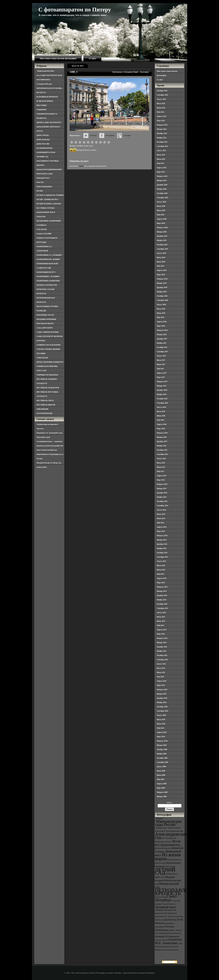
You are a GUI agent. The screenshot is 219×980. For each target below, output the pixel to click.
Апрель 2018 (162, 322)
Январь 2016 (162, 437)
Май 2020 (161, 215)
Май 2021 (161, 163)
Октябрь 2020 (162, 193)
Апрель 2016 (162, 424)
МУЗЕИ (40, 191)
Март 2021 (161, 172)
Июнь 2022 (161, 108)
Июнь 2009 (161, 775)
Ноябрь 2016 (162, 394)
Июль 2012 (161, 617)
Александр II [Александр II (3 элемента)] (160, 831)
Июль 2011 (161, 668)
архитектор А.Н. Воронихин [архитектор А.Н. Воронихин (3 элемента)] (166, 913)
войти (81, 166)
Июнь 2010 (161, 724)
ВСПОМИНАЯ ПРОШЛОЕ (47, 97)
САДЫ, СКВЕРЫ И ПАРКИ (48, 332)
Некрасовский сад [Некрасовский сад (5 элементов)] (167, 885)
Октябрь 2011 (162, 655)
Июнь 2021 (161, 159)
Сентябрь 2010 (163, 711)
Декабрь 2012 (162, 595)
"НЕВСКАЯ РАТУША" (46, 71)
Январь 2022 (162, 129)
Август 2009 (162, 767)
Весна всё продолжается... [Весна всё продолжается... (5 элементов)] (169, 843)
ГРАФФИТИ (41, 110)
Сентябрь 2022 (163, 95)
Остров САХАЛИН (44, 234)
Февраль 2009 (162, 792)
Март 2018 (161, 326)
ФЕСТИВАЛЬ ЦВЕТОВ (46, 405)
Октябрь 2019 (162, 245)
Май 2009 (161, 779)
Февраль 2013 (162, 587)
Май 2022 (161, 112)
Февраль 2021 (162, 176)
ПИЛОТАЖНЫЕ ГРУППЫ (47, 306)
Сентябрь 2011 (163, 660)
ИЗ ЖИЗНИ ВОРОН (45, 148)
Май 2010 (161, 728)
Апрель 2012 (162, 630)
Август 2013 (162, 561)
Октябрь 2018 (162, 296)
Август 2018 (162, 305)
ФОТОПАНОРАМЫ (45, 413)
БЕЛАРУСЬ (41, 92)
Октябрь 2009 (162, 758)
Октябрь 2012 (162, 604)
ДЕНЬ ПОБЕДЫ (43, 140)
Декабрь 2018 (162, 287)
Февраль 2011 (162, 690)
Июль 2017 (161, 360)
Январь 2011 (162, 694)
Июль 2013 (161, 565)
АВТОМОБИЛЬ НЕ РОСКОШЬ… (50, 88)
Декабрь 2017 (162, 339)
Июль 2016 (161, 411)
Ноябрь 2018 (162, 292)
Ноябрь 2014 (162, 497)
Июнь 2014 (161, 518)
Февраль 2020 (162, 228)
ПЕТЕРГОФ (41, 294)
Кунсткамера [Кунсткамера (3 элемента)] (170, 866)
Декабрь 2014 (162, 493)
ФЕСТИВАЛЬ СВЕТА (45, 401)
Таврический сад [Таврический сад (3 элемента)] (169, 904)
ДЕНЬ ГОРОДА (43, 135)
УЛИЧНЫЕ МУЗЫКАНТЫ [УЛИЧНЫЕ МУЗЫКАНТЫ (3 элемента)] (166, 910)
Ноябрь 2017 (162, 343)
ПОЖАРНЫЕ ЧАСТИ (45, 315)
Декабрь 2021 (162, 133)
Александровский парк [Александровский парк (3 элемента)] (174, 831)
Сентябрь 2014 (163, 506)
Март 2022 (161, 121)
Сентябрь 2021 (163, 146)
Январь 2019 (162, 283)
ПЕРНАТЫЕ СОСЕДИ (46, 289)
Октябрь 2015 (162, 450)
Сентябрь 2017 (163, 352)
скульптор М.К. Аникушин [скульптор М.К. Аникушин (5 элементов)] (168, 941)
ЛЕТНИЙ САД (42, 157)
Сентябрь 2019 (163, 249)
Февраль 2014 (162, 536)
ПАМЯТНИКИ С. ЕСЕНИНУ (48, 276)
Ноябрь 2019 (162, 240)
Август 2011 (161, 664)
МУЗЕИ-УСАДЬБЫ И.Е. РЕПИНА (50, 195)
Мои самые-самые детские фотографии (58, 59)
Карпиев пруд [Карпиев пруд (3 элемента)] (160, 863)
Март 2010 (161, 737)
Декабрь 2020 (162, 185)
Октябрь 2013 (162, 553)
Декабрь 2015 (162, 441)
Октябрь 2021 (162, 142)
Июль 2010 (161, 719)
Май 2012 (161, 625)
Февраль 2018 (162, 330)
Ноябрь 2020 (162, 189)
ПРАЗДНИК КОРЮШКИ (46, 319)
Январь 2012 (162, 642)
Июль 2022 (161, 103)
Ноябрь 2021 (162, 138)
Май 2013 (161, 574)
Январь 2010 (162, 745)
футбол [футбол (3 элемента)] (176, 950)
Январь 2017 (162, 386)
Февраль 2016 (162, 433)
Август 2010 (162, 715)
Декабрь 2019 (162, 236)
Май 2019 (161, 266)
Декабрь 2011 (162, 647)
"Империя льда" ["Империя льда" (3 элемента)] (161, 828)
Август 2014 (162, 510)
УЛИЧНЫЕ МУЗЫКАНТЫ (47, 375)
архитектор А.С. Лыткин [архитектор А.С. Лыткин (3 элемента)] (165, 916)
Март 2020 (161, 223)
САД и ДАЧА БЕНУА (45, 328)
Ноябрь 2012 (162, 600)
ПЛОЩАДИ (41, 311)
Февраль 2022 (162, 125)
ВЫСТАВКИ (42, 105)
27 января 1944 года (44, 84)
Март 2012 (161, 634)
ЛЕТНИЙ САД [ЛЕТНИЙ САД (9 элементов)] (165, 871)
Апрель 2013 (162, 578)
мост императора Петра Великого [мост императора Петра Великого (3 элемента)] (168, 933)
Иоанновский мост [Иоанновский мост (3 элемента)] (174, 860)
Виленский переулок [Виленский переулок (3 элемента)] (163, 848)
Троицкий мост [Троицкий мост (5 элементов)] (166, 907)
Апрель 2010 (162, 732)
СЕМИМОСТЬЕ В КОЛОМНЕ (49, 345)
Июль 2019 (161, 257)
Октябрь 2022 (162, 91)
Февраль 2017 (162, 382)
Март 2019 (161, 275)
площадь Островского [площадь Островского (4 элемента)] (167, 936)
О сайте (92, 59)
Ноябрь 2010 (162, 702)
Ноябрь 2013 (162, 548)
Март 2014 (161, 531)
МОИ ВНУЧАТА (43, 178)
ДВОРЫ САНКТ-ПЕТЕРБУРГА (49, 122)
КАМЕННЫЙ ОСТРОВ (46, 152)
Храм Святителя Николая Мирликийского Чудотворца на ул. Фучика (50, 454)
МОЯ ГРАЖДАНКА (44, 187)
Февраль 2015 (162, 484)
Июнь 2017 (161, 364)
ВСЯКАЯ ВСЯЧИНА (45, 101)
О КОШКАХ (42, 225)
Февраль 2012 (162, 638)
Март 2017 (161, 377)
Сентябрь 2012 (163, 608)
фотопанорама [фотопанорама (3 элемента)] (167, 950)
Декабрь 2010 (162, 698)
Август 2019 (162, 253)
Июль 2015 (161, 463)
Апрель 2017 (162, 373)
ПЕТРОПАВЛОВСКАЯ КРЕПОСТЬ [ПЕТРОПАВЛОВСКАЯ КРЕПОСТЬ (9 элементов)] (180, 892)
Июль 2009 (161, 771)
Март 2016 (161, 429)
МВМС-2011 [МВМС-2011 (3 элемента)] (160, 877)
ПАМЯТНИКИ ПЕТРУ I (46, 272)
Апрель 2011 (162, 681)
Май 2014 (161, 523)
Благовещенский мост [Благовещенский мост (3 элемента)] (164, 842)
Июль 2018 (161, 309)
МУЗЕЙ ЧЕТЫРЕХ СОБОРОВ (49, 204)
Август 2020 (162, 202)
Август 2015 (162, 459)
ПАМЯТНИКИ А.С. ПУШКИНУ (49, 255)
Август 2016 (162, 407)
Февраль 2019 (162, 279)
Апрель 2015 (162, 476)
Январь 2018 (162, 334)
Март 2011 (161, 685)
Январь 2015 (162, 488)
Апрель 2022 (162, 116)
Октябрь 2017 (162, 347)
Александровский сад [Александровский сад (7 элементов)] (171, 836)
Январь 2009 (162, 796)
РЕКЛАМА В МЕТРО (45, 324)
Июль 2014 (161, 514)
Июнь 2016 (161, 416)
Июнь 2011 (161, 672)
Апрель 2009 (162, 784)
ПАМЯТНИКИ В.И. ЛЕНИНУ (48, 259)
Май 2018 (161, 317)
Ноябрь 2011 (162, 651)
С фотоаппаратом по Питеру (75, 10)
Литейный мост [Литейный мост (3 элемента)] (172, 874)
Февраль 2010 (162, 741)
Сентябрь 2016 (163, 403)
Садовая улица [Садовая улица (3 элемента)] (161, 897)
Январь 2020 (162, 232)
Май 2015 (161, 471)
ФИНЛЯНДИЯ (42, 409)
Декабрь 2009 (162, 749)
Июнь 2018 (161, 313)
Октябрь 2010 (162, 707)
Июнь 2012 (161, 621)
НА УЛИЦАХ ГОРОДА (46, 208)
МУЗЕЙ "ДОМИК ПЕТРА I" (48, 199)
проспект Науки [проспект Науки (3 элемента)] (161, 940)
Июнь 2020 (161, 210)
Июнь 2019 (161, 262)
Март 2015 (161, 480)
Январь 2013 (162, 591)
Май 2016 (161, 420)
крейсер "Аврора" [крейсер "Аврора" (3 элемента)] (175, 930)
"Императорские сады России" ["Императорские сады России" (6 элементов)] (168, 823)
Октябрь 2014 (162, 501)
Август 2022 (162, 99)
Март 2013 (161, 583)
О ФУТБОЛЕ (42, 229)
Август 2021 (162, 150)
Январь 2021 (162, 180)
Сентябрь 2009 (163, 762)
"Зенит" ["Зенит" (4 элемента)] (159, 818)
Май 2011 (160, 677)
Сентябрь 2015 (163, 454)
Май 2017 (161, 369)
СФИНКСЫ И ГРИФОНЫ (47, 366)
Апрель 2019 (162, 270)
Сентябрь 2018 (163, 300)
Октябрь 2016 (162, 399)
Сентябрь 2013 (163, 557)
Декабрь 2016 (162, 390)
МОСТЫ (40, 182)
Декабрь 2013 (162, 544)
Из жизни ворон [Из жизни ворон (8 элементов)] (168, 857)
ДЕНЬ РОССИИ (43, 144)
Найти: (169, 802)
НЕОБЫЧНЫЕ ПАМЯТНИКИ (49, 221)
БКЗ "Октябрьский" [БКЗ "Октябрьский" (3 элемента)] (169, 838)
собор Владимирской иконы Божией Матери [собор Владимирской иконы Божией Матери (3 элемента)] (169, 947)
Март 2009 (161, 788)
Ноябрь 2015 (162, 446)
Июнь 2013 (161, 570)
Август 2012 (162, 613)
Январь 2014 (162, 540)
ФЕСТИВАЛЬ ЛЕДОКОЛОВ (48, 388)
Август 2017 (162, 356)
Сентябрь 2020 (163, 198)
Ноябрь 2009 (162, 754)
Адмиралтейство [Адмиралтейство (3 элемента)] (174, 828)
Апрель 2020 (162, 219)
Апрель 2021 (162, 168)
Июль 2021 (161, 155)
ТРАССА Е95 (42, 371)
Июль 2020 (161, 206)
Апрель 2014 (162, 527)
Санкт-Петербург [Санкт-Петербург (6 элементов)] (166, 898)
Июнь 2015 (161, 467)
